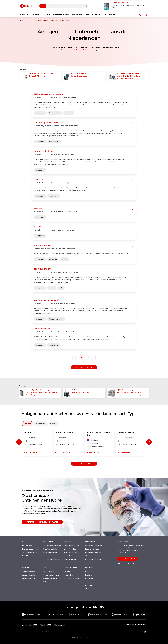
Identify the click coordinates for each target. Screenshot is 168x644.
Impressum (26, 632)
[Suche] (86, 6)
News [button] (23, 14)
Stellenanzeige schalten (52, 578)
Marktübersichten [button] (61, 14)
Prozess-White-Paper (93, 552)
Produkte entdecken (71, 546)
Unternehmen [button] (33, 14)
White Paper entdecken (94, 546)
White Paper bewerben (93, 556)
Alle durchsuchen (84, 367)
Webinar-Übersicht (29, 578)
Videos (66, 582)
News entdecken (28, 546)
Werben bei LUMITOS (29, 625)
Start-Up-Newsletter (29, 552)
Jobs (87, 582)
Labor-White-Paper (92, 549)
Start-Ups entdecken (50, 549)
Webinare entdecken (29, 572)
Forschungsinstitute (71, 578)
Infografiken (69, 575)
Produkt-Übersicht (71, 559)
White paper (90, 578)
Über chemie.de (60, 625)
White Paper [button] (77, 14)
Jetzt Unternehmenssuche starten (42, 522)
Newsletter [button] (114, 14)
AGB (35, 632)
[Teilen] (135, 15)
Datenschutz (45, 632)
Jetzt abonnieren (127, 559)
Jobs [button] (87, 14)
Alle (42, 6)
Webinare (89, 585)
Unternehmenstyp (84, 50)
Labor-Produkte (70, 549)
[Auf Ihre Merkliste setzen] (132, 95)
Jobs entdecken (49, 572)
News (87, 572)
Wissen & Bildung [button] (99, 14)
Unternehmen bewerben (52, 556)
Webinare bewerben (29, 575)
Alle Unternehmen (84, 464)
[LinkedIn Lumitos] (145, 632)
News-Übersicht (27, 556)
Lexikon (67, 572)
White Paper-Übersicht (94, 559)
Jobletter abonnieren (51, 575)
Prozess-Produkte (71, 552)
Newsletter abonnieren (30, 549)
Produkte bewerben (71, 556)
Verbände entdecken (50, 552)
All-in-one (89, 589)
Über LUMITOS (46, 625)
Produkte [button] (46, 14)
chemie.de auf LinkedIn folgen (127, 564)
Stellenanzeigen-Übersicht (53, 582)
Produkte (89, 575)
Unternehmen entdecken (52, 546)
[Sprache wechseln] (140, 15)
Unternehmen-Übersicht (52, 559)
